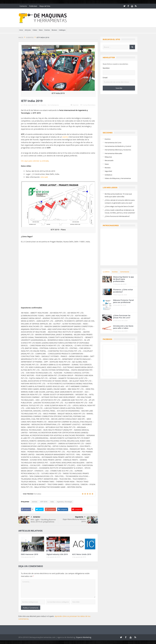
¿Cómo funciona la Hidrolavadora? (117, 216)
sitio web (44, 177)
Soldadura (108, 175)
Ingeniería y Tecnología (64, 502)
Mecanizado (109, 160)
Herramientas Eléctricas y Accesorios (118, 150)
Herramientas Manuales (113, 153)
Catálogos (62, 30)
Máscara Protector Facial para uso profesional (123, 301)
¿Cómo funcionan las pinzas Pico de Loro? (122, 317)
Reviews (54, 30)
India (52, 502)
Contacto (23, 6)
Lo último (106, 272)
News (41, 30)
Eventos (47, 30)
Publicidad (33, 6)
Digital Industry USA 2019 (57, 554)
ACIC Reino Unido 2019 (82, 554)
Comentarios (125, 272)
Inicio (21, 30)
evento (65, 137)
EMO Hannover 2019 (29, 554)
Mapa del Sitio (45, 6)
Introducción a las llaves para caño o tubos (123, 327)
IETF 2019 (44, 502)
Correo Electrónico (88, 105)
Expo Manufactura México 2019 (74, 520)
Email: (105, 78)
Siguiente (80, 517)
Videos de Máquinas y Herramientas (118, 178)
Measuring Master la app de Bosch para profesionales (123, 279)
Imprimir (75, 105)
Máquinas (108, 157)
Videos (35, 30)
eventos (35, 502)
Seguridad (108, 171)
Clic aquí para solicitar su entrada (35, 161)
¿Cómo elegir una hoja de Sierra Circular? (119, 206)
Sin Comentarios (53, 105)
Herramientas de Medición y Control (118, 146)
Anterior (36, 517)
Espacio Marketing (84, 637)
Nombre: (106, 68)
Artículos (28, 30)
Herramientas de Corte (113, 143)
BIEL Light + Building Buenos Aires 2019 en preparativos (43, 521)
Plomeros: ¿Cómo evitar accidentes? (123, 291)
